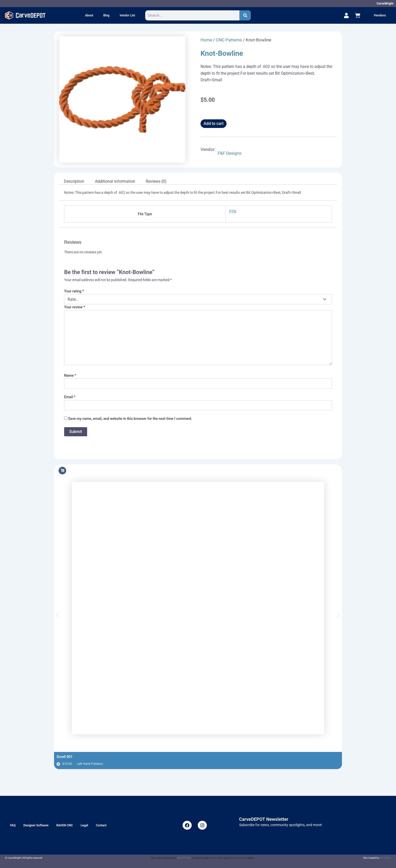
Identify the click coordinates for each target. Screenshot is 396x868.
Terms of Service (238, 858)
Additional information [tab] (115, 181)
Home (206, 40)
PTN (233, 211)
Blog (106, 15)
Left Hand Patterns (90, 764)
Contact (101, 825)
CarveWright (385, 4)
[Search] (245, 15)
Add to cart (214, 124)
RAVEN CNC (65, 825)
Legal (84, 825)
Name (70, 375)
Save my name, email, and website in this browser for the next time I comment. (130, 419)
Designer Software (36, 825)
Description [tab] (74, 181)
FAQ (13, 825)
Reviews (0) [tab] (156, 181)
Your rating (74, 291)
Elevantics (385, 858)
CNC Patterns (229, 40)
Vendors (380, 15)
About (89, 15)
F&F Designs (230, 153)
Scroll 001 (65, 757)
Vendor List (127, 15)
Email (70, 397)
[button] (57, 615)
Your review (75, 307)
